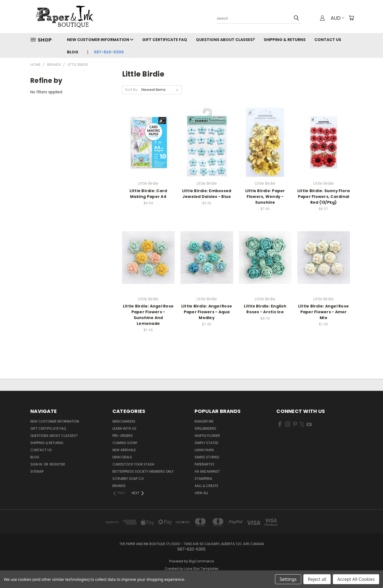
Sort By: (132, 90)
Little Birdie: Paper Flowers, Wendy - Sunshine (265, 197)
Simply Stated (206, 443)
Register (57, 464)
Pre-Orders (123, 436)
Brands (119, 486)
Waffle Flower (207, 436)
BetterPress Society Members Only (143, 471)
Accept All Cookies (356, 579)
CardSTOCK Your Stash (133, 464)
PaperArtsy (204, 464)
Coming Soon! (125, 443)
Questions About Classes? (225, 40)
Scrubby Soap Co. (128, 479)
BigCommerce (201, 561)
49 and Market (207, 471)
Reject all (317, 579)
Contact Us (328, 40)
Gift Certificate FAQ (165, 40)
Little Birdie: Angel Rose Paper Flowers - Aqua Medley (207, 312)
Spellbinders (205, 428)
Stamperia (203, 479)
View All (201, 493)
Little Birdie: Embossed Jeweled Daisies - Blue (207, 194)
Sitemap (37, 471)
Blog (73, 52)
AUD (337, 18)
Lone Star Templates (201, 569)
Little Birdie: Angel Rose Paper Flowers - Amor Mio (323, 312)
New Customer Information (100, 40)
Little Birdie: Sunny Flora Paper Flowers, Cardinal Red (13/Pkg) (324, 197)
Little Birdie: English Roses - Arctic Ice (265, 309)
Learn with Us (124, 428)
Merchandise (124, 421)
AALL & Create (206, 486)
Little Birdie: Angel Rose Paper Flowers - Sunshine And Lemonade (148, 315)
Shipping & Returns (285, 40)
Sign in (37, 464)
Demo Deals (122, 457)
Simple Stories (207, 457)
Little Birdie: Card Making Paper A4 (148, 194)
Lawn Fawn (204, 450)
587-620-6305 (109, 52)
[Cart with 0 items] (351, 18)
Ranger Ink (204, 421)
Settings (288, 579)
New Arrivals (124, 450)
